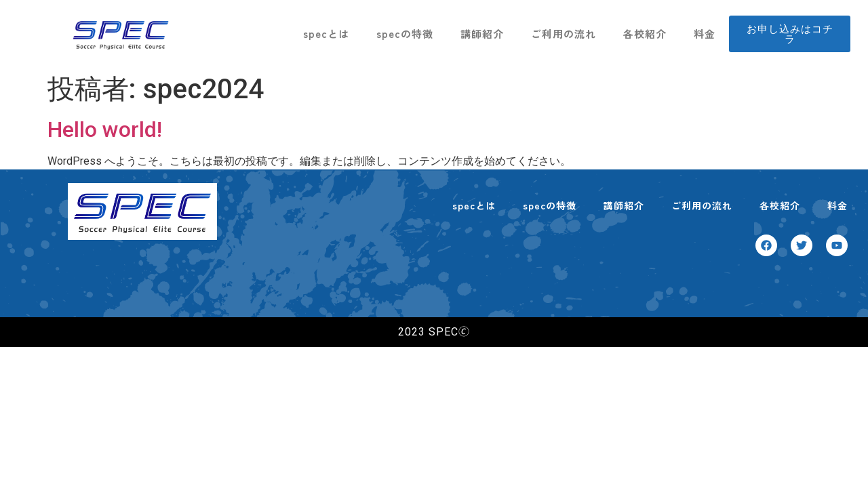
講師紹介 (482, 34)
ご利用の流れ (564, 34)
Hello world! (105, 129)
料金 (705, 34)
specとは (326, 34)
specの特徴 (405, 34)
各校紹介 (645, 34)
